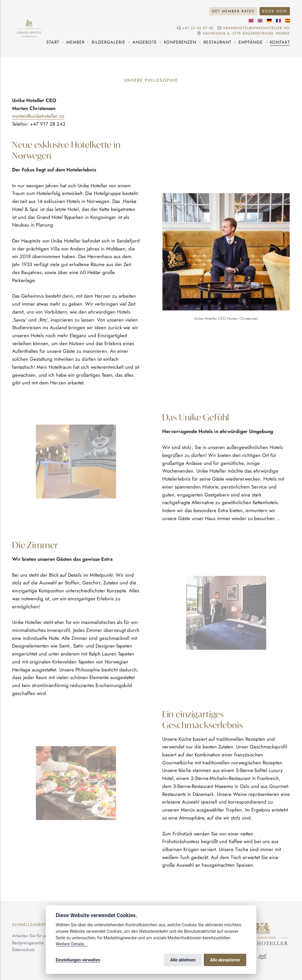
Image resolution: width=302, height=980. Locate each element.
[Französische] (278, 21)
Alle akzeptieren (225, 960)
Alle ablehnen (183, 960)
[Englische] (260, 21)
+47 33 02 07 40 (198, 28)
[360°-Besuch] (262, 958)
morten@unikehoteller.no (38, 116)
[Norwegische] (251, 21)
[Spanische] (288, 21)
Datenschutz (23, 950)
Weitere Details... (72, 944)
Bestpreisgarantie (28, 943)
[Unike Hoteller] (262, 926)
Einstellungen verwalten (78, 960)
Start (53, 42)
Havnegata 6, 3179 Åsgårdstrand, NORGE (246, 33)
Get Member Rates (233, 11)
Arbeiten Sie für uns (31, 936)
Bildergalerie (109, 42)
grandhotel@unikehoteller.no (256, 28)
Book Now (275, 11)
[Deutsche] (269, 21)
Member (75, 42)
